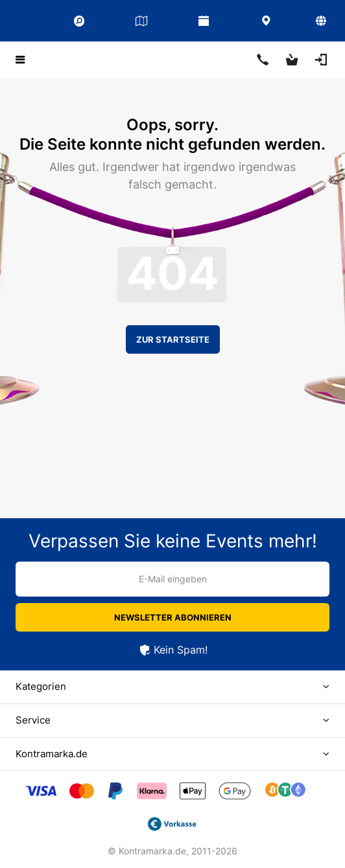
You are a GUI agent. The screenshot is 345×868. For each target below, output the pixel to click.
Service (33, 720)
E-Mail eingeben (173, 579)
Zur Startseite (173, 339)
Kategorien (41, 686)
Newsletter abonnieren (173, 617)
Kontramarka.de (52, 754)
